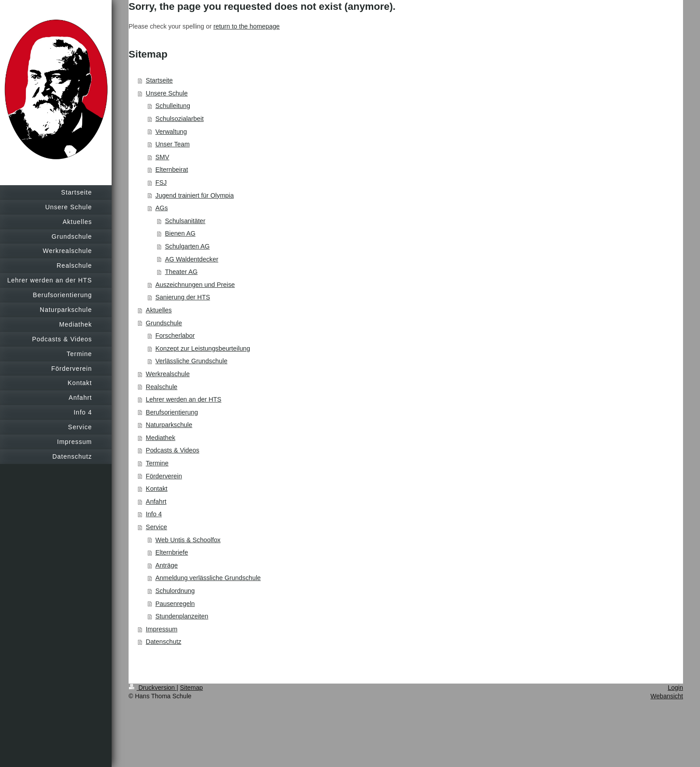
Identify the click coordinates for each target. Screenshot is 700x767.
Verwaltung (171, 132)
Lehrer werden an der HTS (184, 399)
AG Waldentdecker (191, 259)
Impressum (162, 629)
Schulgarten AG (187, 246)
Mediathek (161, 438)
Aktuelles (159, 310)
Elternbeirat (172, 170)
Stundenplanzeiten (182, 616)
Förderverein (164, 476)
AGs (162, 208)
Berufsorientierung (172, 412)
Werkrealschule (168, 374)
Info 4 (154, 514)
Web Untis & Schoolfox (188, 540)
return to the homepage (247, 26)
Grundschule (164, 323)
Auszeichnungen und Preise (195, 285)
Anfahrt (156, 502)
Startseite (159, 80)
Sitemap (191, 688)
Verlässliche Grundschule (191, 361)
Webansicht (667, 696)
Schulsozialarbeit (179, 119)
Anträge (167, 565)
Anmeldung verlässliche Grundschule (208, 578)
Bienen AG (180, 233)
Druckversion (152, 688)
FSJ (161, 182)
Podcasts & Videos (173, 450)
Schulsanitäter (185, 221)
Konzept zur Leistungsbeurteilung (203, 348)
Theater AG (181, 272)
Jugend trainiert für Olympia (195, 195)
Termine (157, 463)
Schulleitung (173, 106)
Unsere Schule (167, 93)
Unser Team (173, 144)
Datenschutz (164, 642)
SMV (162, 157)
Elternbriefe (172, 552)
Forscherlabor (175, 336)
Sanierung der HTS (183, 297)
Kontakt (157, 489)
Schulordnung (175, 591)
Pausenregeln (175, 604)
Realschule (162, 387)
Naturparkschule (169, 425)
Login (675, 688)
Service (157, 527)
